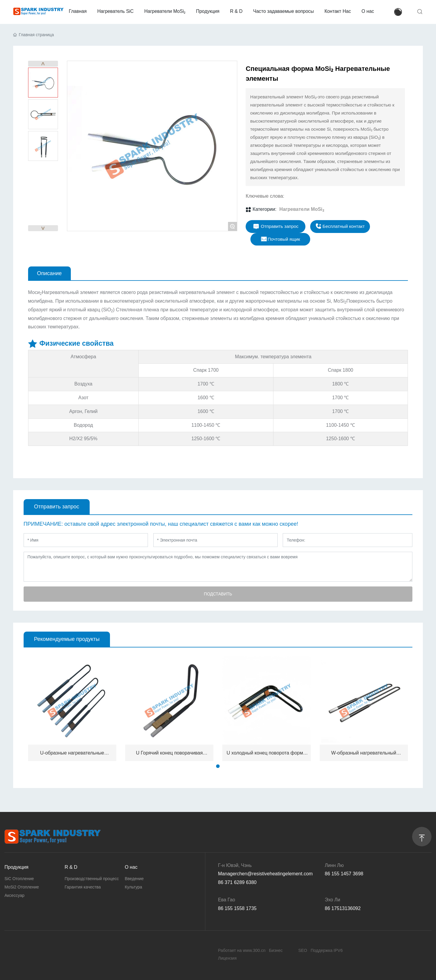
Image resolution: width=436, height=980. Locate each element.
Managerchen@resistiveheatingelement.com (266, 874)
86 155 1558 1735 (237, 908)
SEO (303, 950)
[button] (218, 766)
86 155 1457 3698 (344, 874)
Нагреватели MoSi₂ (302, 209)
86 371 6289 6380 (237, 882)
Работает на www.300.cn (242, 950)
